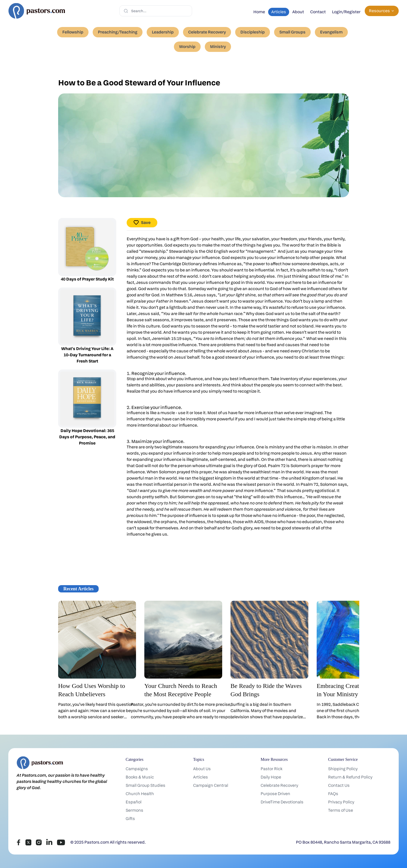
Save (142, 223)
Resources (382, 11)
